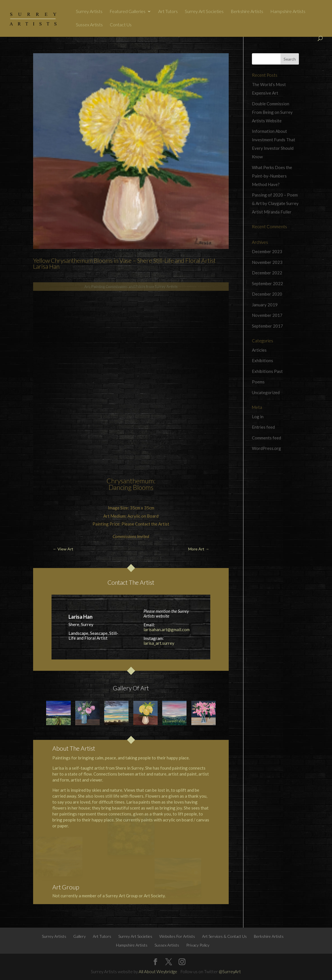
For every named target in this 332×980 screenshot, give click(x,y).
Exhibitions (263, 360)
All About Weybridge (158, 972)
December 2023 (267, 251)
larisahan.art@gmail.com (167, 629)
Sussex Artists (89, 25)
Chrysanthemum (130, 481)
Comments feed (266, 438)
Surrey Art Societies (204, 12)
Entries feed (263, 427)
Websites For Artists (177, 936)
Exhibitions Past (267, 371)
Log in (258, 417)
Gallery (80, 936)
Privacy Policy (198, 945)
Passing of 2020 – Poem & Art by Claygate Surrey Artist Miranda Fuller (275, 203)
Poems (258, 382)
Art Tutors (168, 12)
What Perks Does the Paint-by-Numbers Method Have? (272, 176)
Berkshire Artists (247, 12)
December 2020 (267, 294)
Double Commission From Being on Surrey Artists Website (272, 112)
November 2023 (267, 262)
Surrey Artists (89, 12)
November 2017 (267, 315)
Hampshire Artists (288, 12)
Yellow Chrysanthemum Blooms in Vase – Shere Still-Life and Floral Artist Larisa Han (124, 263)
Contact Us (121, 25)
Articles (259, 350)
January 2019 (265, 305)
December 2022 (267, 273)
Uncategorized (266, 392)
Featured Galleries (128, 12)
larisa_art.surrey (159, 643)
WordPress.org (266, 448)
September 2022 (267, 283)
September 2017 (267, 326)
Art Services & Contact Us (224, 936)
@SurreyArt (230, 972)
